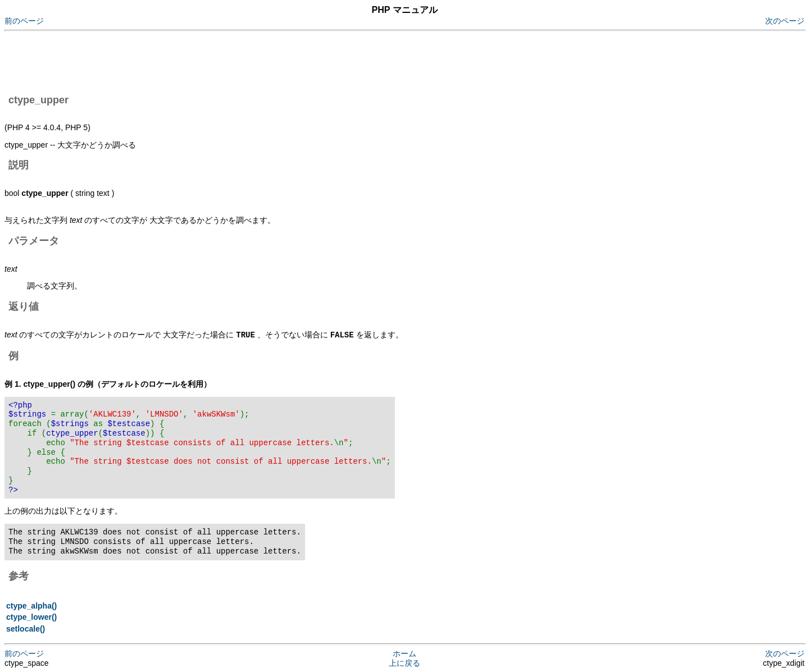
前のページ (24, 21)
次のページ (785, 21)
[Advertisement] (209, 61)
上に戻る (404, 662)
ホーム (404, 653)
